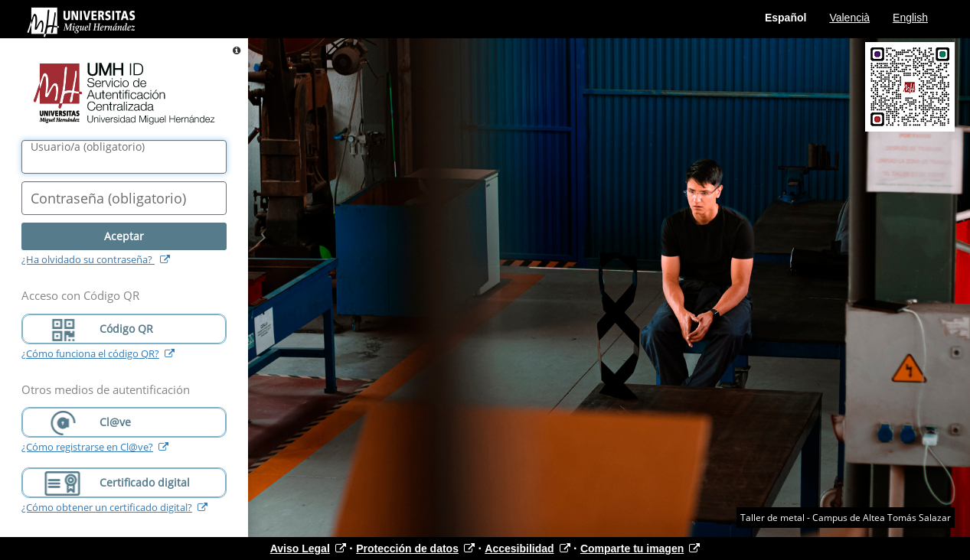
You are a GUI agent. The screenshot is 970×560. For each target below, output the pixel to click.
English (910, 18)
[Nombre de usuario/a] (124, 157)
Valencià (849, 18)
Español (785, 18)
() (88, 147)
